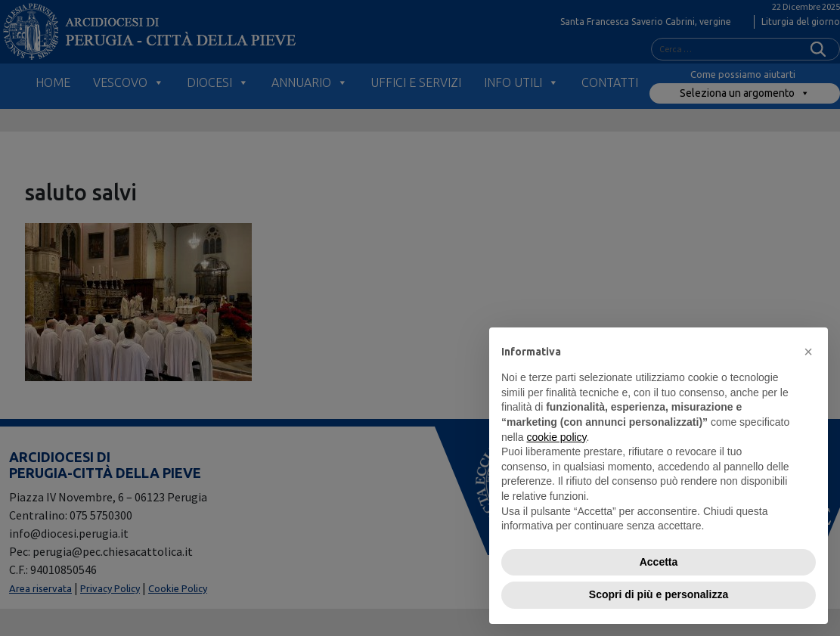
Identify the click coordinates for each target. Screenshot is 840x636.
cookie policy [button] (556, 437)
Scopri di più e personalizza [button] (659, 594)
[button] (808, 352)
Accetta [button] (659, 562)
